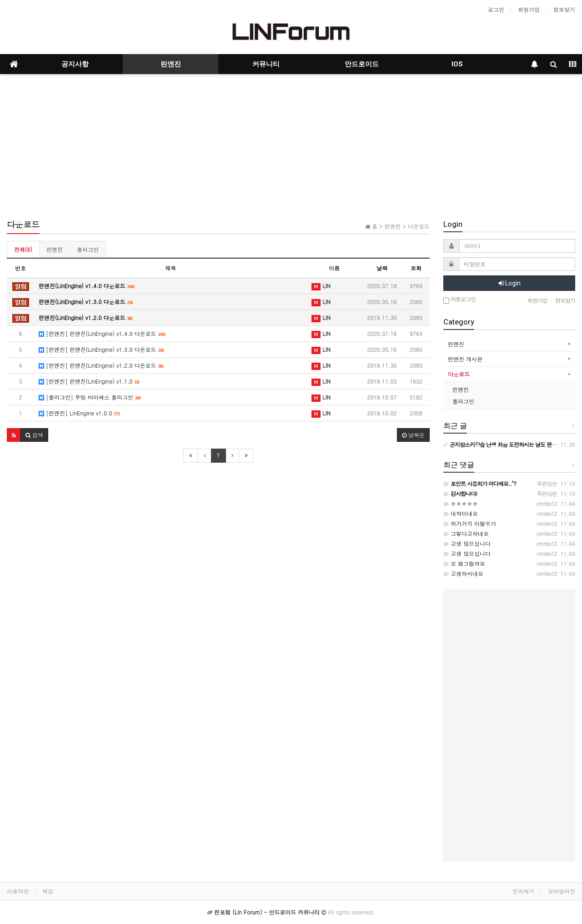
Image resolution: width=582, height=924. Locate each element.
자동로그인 (459, 300)
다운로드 (459, 374)
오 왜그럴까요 (464, 563)
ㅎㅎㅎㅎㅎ (461, 503)
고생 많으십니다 (467, 543)
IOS (457, 64)
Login (509, 283)
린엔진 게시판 (465, 359)
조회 (416, 268)
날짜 (382, 268)
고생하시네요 (463, 573)
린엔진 (171, 64)
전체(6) (23, 249)
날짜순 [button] (413, 435)
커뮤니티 (266, 64)
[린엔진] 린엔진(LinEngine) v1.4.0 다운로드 (102, 333)
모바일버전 (562, 891)
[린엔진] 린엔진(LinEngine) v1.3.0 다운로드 (101, 349)
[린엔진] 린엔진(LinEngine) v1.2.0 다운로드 (101, 365)
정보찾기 (564, 9)
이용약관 (18, 891)
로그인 (496, 9)
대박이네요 (461, 513)
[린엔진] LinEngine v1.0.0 (79, 413)
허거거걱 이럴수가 (470, 523)
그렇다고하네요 (466, 533)
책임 (48, 891)
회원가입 (529, 9)
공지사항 (75, 64)
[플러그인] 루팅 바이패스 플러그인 (90, 397)
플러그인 (88, 249)
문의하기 (523, 891)
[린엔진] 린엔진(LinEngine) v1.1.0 (89, 381)
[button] (14, 435)
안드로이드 (362, 64)
